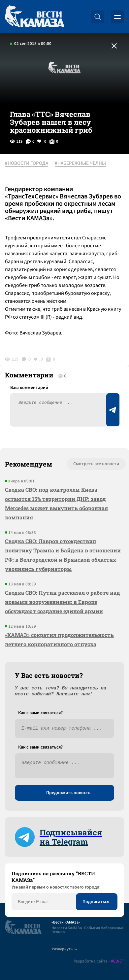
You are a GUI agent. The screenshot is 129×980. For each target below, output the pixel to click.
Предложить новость (68, 793)
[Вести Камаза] (35, 17)
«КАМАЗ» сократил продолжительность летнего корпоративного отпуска (59, 639)
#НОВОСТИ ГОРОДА (27, 163)
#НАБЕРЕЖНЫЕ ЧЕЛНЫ (80, 163)
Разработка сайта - (99, 961)
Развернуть (64, 949)
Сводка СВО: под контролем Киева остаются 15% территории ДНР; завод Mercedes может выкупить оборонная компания (56, 503)
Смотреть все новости (96, 464)
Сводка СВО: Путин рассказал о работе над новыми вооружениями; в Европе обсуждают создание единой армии (63, 602)
